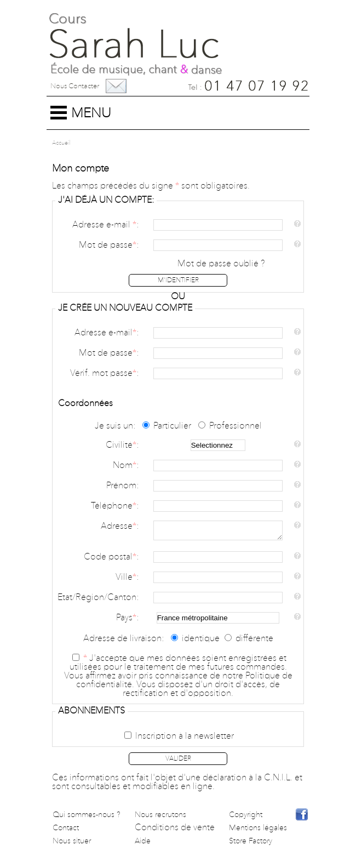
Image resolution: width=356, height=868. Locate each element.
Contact (66, 831)
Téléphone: (115, 506)
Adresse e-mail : (105, 225)
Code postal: (111, 561)
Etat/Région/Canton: (98, 601)
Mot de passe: (109, 245)
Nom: (126, 466)
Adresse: (120, 527)
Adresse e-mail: (107, 333)
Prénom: (122, 486)
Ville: (127, 581)
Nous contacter (75, 86)
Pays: (127, 621)
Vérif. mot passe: (104, 374)
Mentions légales (258, 831)
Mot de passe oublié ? (221, 264)
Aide (143, 844)
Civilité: (122, 446)
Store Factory (251, 844)
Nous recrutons (160, 818)
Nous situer (72, 844)
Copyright (246, 818)
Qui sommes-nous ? (87, 818)
